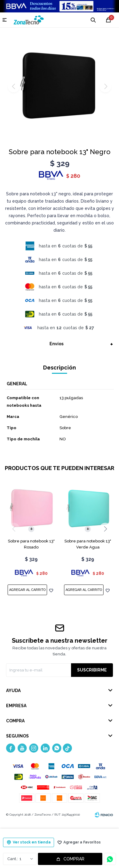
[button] (105, 529)
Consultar (110, 859)
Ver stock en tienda (32, 842)
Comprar (74, 859)
